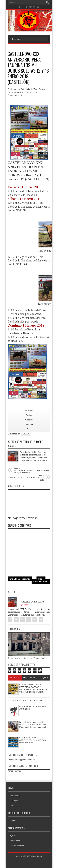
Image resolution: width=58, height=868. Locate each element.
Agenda (26, 434)
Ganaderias (15, 840)
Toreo (12, 806)
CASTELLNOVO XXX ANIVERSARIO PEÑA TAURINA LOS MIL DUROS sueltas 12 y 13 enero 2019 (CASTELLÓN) (28, 68)
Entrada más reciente (20, 579)
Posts (25, 605)
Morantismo (15, 796)
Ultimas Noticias (17, 845)
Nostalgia (14, 801)
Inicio (41, 579)
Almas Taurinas (14, 771)
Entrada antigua (41, 582)
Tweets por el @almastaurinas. (21, 760)
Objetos (13, 820)
